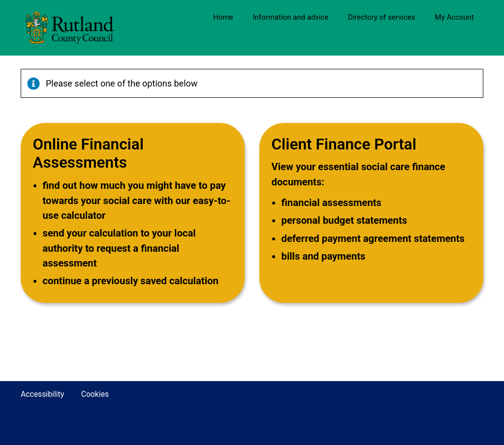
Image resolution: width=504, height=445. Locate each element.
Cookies (95, 394)
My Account (455, 17)
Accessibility (42, 394)
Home (223, 17)
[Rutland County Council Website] (93, 28)
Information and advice (291, 17)
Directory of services (381, 17)
